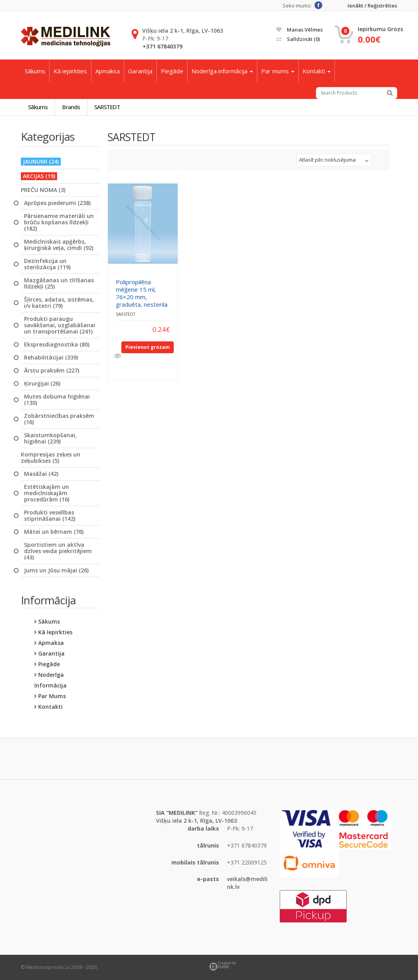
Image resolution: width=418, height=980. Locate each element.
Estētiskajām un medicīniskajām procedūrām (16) (47, 493)
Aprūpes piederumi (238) (57, 203)
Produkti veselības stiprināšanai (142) (50, 516)
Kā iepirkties (70, 71)
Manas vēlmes (299, 30)
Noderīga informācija (222, 71)
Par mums (278, 71)
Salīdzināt (298, 39)
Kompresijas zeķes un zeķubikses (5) (51, 458)
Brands (71, 107)
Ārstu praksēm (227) (52, 371)
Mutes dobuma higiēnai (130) (57, 400)
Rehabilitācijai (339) (51, 358)
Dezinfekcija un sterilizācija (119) (47, 264)
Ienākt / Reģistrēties (372, 6)
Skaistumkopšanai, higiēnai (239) (50, 438)
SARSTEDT (108, 107)
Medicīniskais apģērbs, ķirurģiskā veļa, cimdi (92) (59, 245)
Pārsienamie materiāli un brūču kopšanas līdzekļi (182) (59, 222)
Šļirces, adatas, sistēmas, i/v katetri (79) (59, 303)
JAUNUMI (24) (41, 161)
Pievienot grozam (148, 347)
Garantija (140, 71)
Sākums (35, 71)
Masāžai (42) (41, 474)
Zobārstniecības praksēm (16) (59, 419)
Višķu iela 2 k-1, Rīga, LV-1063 (183, 31)
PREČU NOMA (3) (43, 190)
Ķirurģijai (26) (42, 384)
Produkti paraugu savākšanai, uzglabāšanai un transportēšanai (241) (60, 325)
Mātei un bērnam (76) (54, 532)
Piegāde (172, 71)
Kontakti (317, 71)
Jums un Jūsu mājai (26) (56, 570)
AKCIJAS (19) (39, 176)
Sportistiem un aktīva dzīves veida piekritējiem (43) (58, 551)
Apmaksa (108, 71)
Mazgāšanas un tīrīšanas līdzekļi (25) (59, 283)
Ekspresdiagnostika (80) (57, 345)
